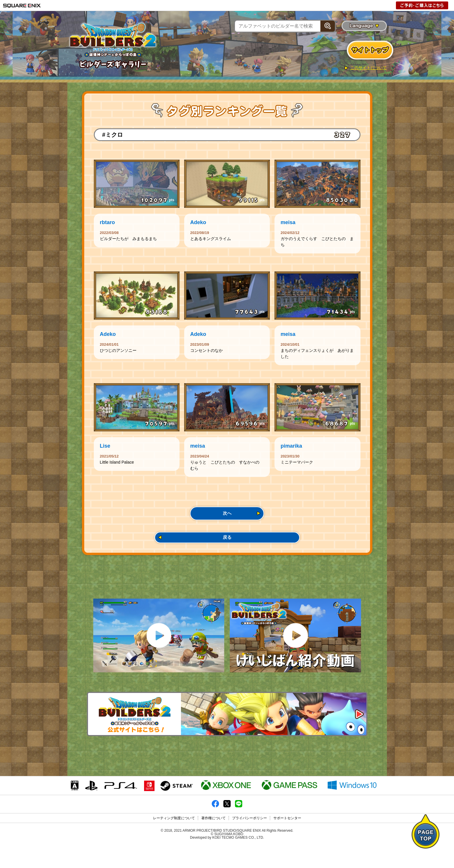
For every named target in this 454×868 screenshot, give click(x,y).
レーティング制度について (174, 841)
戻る (227, 551)
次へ (227, 524)
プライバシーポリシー (250, 841)
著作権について (213, 841)
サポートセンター (287, 841)
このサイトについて (369, 68)
